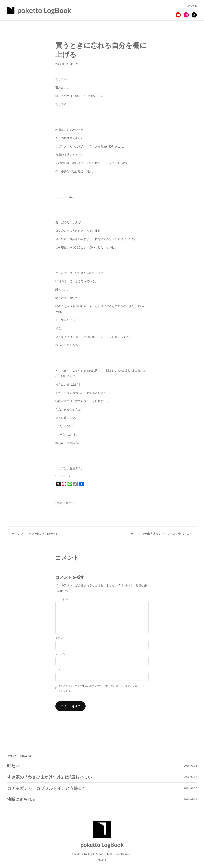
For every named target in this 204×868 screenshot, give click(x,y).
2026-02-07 (190, 788)
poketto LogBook (44, 10)
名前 (59, 638)
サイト (59, 670)
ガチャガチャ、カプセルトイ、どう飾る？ (47, 788)
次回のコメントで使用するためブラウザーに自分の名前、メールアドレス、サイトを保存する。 (103, 688)
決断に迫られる (22, 799)
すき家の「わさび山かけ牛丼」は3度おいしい (50, 777)
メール (60, 654)
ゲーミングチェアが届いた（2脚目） (35, 534)
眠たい (13, 766)
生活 (78, 64)
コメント (62, 599)
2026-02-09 (190, 777)
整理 (59, 503)
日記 (72, 64)
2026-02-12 (190, 766)
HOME (102, 860)
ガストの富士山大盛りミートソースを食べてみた (161, 534)
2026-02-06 (190, 799)
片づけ (70, 503)
